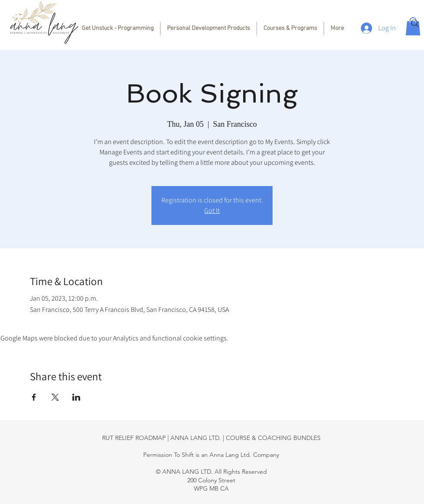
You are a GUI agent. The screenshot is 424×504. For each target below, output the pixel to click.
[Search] (415, 23)
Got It (212, 210)
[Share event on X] (55, 397)
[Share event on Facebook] (34, 397)
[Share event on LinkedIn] (76, 397)
